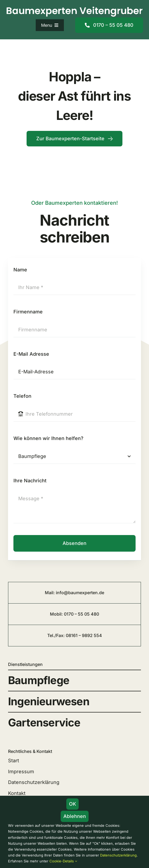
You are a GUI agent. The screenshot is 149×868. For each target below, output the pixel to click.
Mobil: (57, 614)
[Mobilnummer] (109, 25)
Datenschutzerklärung (118, 855)
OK (72, 804)
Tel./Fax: (57, 635)
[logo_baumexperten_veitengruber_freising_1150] (74, 7)
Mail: (50, 593)
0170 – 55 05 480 (81, 614)
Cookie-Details (63, 861)
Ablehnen (75, 816)
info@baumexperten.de (80, 593)
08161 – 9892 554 (84, 635)
